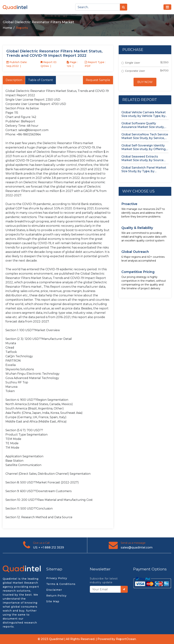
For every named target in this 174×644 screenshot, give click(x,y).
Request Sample (98, 80)
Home (7, 28)
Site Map (53, 601)
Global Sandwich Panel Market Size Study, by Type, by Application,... (144, 169)
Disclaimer (54, 590)
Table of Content (41, 80)
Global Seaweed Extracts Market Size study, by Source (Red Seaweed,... (142, 158)
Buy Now (145, 82)
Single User (133, 63)
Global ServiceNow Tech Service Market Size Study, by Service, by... (145, 136)
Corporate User (135, 71)
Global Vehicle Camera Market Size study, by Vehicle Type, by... (144, 114)
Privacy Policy (57, 578)
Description (14, 80)
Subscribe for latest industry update (104, 580)
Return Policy (56, 596)
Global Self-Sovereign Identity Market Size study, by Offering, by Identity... (144, 147)
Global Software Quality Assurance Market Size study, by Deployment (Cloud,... (143, 125)
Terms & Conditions (61, 584)
